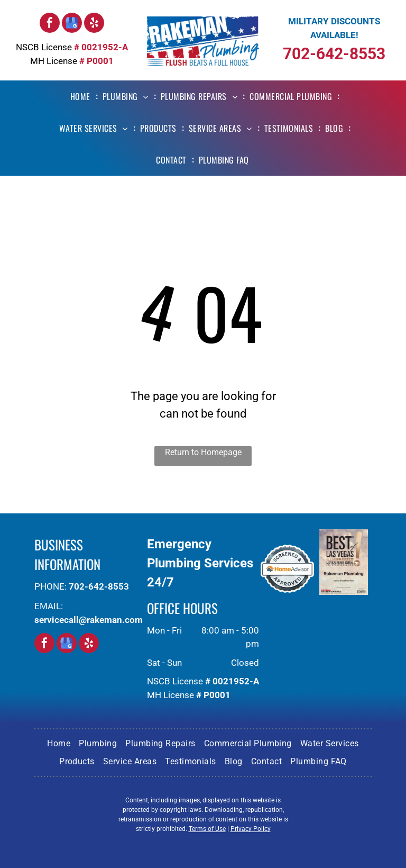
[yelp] (94, 24)
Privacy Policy (251, 829)
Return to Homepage (203, 452)
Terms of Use (207, 829)
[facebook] (50, 24)
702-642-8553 (334, 54)
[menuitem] (82, 96)
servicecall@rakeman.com (89, 620)
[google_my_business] (72, 24)
